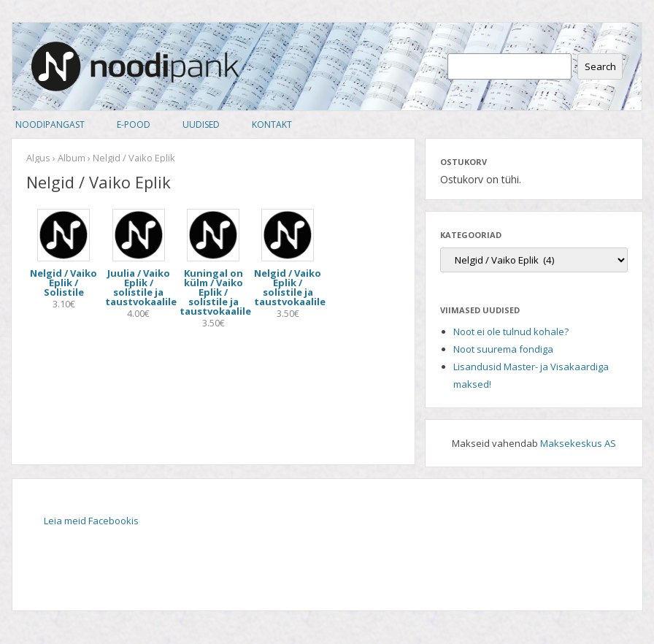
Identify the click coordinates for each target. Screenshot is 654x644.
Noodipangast (50, 124)
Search (600, 66)
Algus (38, 158)
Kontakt (272, 124)
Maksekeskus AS (578, 443)
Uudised (201, 124)
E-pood (134, 124)
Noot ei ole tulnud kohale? (511, 331)
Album (72, 158)
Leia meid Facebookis (91, 521)
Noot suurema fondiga (503, 349)
